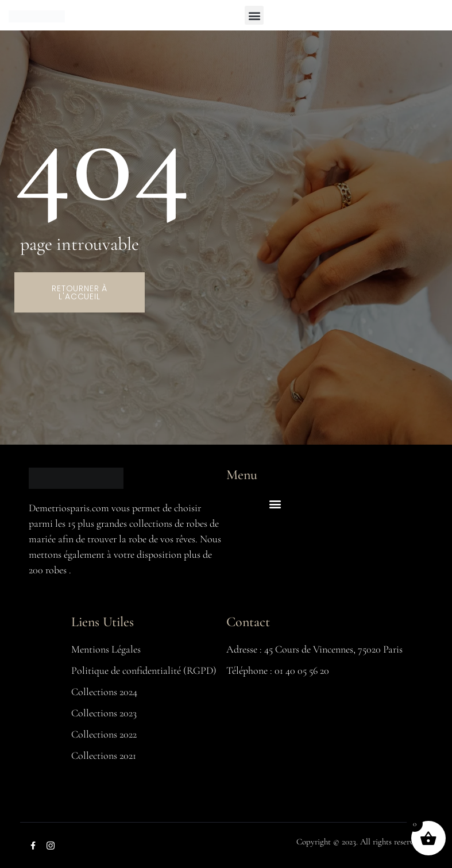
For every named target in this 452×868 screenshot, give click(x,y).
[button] (254, 15)
